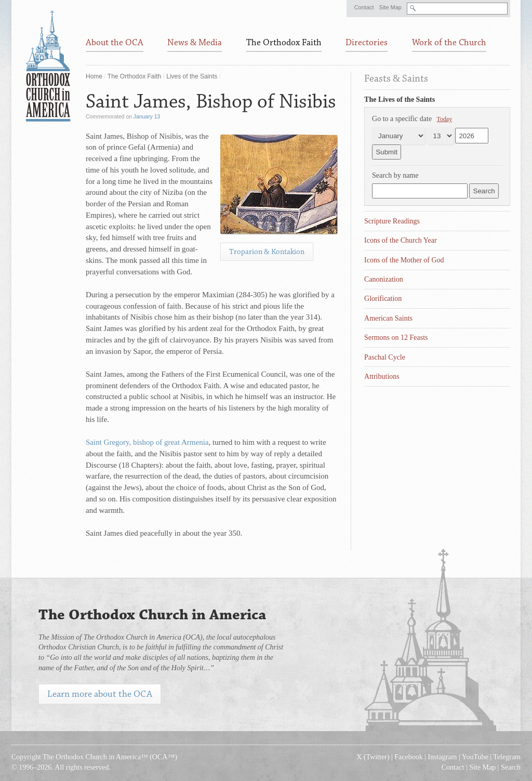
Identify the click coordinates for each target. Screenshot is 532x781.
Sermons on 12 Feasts (396, 337)
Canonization (384, 279)
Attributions (382, 376)
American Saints (388, 318)
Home (94, 76)
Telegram (507, 757)
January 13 (147, 117)
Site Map (390, 7)
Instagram (443, 757)
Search (511, 767)
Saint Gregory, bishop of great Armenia (147, 442)
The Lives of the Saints (400, 100)
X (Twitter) (373, 757)
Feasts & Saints (396, 78)
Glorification (383, 299)
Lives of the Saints (192, 76)
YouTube (475, 757)
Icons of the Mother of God (404, 260)
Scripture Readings (392, 221)
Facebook (408, 757)
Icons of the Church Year (401, 240)
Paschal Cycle (385, 357)
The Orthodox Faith (134, 76)
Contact (364, 7)
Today (445, 119)
